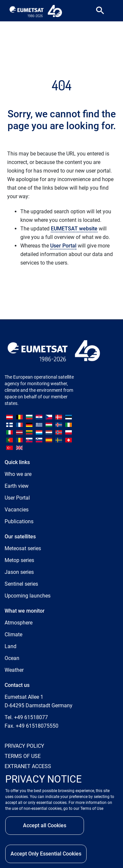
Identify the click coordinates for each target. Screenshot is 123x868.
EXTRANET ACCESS (28, 766)
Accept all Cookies (45, 825)
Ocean (12, 658)
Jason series (19, 572)
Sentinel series (21, 584)
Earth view (17, 486)
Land (10, 646)
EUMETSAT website (74, 229)
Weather (14, 670)
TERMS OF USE (23, 756)
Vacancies (17, 510)
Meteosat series (23, 548)
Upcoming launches (28, 596)
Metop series (19, 560)
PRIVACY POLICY (24, 746)
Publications (19, 521)
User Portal (63, 246)
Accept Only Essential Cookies (46, 854)
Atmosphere (19, 623)
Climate (13, 634)
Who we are (18, 474)
